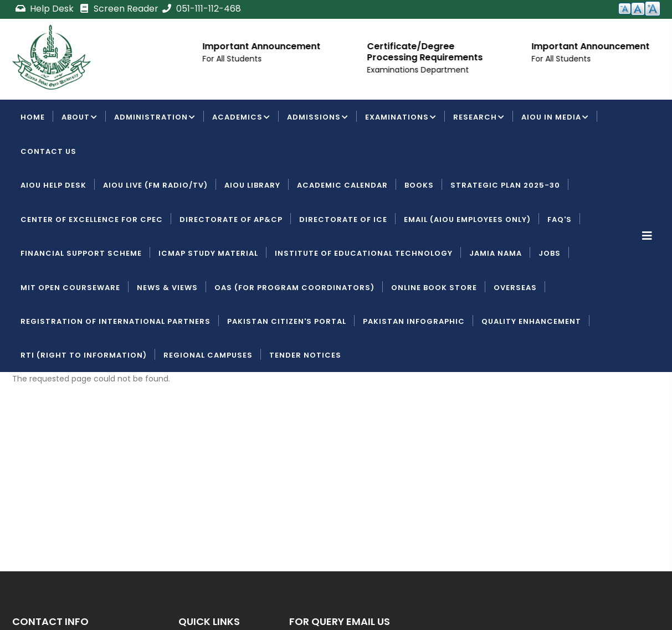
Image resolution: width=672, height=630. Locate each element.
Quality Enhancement (531, 321)
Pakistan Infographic (414, 321)
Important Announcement (265, 46)
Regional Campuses (208, 355)
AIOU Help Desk (53, 185)
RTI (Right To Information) (84, 355)
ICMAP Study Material (208, 253)
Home (33, 117)
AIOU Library (252, 185)
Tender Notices (305, 355)
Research (479, 118)
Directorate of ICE (343, 220)
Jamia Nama (496, 253)
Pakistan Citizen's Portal (287, 321)
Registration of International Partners (116, 321)
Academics (241, 118)
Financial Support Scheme (81, 253)
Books (419, 185)
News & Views (167, 288)
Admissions (318, 118)
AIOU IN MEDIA (555, 118)
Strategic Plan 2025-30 (505, 185)
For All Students (235, 59)
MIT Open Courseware (70, 288)
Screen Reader (119, 9)
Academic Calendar (342, 185)
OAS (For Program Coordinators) (294, 288)
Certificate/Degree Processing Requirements (428, 52)
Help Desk (45, 9)
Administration (155, 118)
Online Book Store (434, 288)
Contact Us (48, 151)
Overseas (515, 288)
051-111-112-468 (201, 9)
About (79, 118)
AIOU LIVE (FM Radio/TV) (155, 185)
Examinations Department (421, 70)
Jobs (550, 253)
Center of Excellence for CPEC (92, 220)
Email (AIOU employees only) (467, 220)
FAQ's (560, 220)
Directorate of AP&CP (231, 220)
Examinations (401, 118)
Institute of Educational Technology (364, 253)
